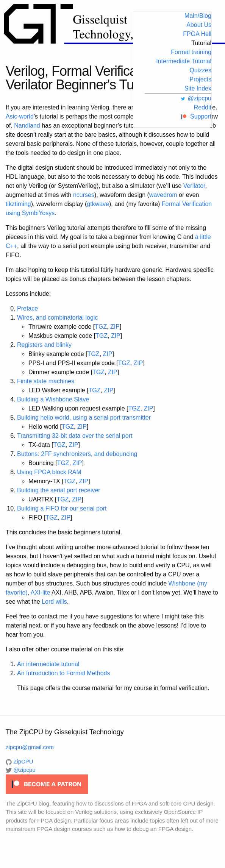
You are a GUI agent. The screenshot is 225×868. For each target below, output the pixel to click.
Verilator (194, 186)
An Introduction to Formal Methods (63, 673)
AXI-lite (41, 592)
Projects (200, 79)
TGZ (101, 327)
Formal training (191, 52)
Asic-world (20, 116)
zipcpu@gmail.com (30, 747)
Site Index (198, 88)
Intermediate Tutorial (184, 61)
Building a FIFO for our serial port (62, 508)
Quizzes (200, 70)
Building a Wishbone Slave (53, 399)
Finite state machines (46, 381)
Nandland (27, 126)
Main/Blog (198, 16)
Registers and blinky (44, 345)
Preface (27, 308)
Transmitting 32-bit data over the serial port (75, 436)
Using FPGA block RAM (49, 472)
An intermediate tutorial (48, 664)
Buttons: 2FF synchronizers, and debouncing (77, 454)
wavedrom (163, 195)
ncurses (84, 195)
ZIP (115, 327)
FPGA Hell (197, 34)
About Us (199, 25)
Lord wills (54, 602)
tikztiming (18, 204)
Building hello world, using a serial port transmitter (84, 418)
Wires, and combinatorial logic (57, 318)
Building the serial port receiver (59, 490)
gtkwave (98, 204)
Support (195, 116)
